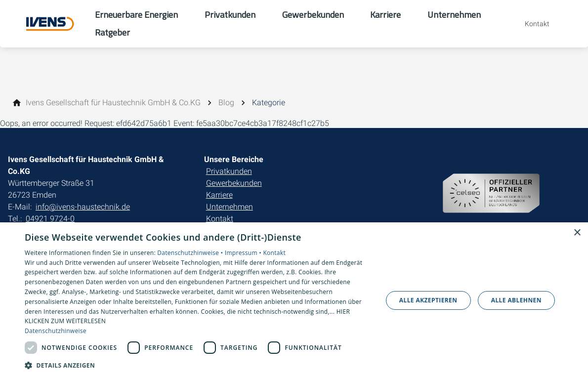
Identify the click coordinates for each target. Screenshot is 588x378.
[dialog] (294, 300)
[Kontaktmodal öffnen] (530, 24)
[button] (198, 365)
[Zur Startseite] (47, 24)
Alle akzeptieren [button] (428, 300)
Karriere (219, 195)
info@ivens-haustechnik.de (83, 207)
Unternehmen (230, 207)
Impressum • (244, 253)
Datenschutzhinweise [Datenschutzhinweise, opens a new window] (56, 331)
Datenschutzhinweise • (191, 253)
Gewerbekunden (234, 183)
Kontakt (220, 219)
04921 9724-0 (50, 219)
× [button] (577, 233)
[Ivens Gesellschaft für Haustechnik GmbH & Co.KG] (113, 103)
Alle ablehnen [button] (516, 300)
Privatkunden (229, 171)
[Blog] (226, 103)
